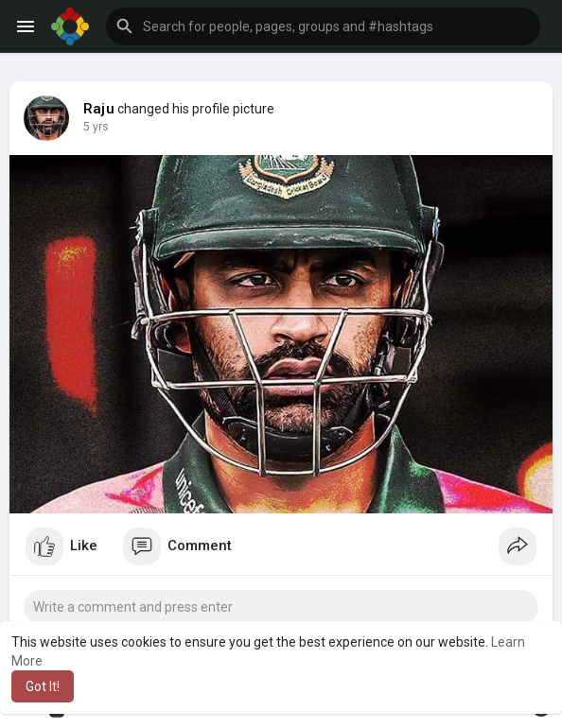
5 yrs (96, 127)
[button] (323, 26)
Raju (99, 109)
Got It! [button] (43, 686)
